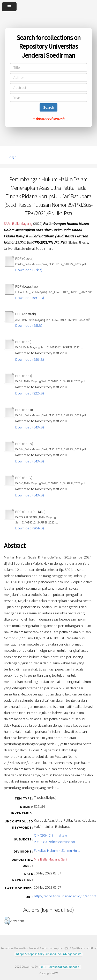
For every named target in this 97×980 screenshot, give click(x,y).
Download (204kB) (30, 528)
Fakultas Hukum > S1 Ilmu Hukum (59, 850)
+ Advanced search (49, 119)
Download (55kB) (29, 325)
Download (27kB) (29, 270)
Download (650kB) (30, 359)
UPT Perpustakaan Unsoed (60, 967)
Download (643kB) (30, 427)
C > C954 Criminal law (50, 835)
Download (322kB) (30, 393)
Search (48, 108)
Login (12, 157)
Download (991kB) (30, 298)
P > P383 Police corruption (54, 842)
